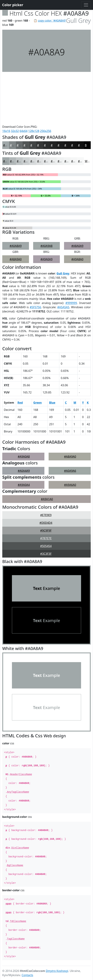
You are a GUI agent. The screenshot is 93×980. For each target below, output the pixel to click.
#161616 (70, 145)
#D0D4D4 (46, 523)
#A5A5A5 (63, 307)
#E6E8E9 (50, 161)
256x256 (46, 131)
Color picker (13, 5)
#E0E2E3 (43, 161)
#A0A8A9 (16, 246)
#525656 (29, 145)
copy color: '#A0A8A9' (52, 21)
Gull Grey (63, 273)
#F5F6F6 (77, 161)
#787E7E (46, 538)
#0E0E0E (84, 145)
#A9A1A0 (47, 499)
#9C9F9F (46, 531)
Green (38, 403)
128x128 (34, 131)
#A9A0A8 (24, 457)
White (89, 161)
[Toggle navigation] (86, 5)
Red (20, 403)
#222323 (56, 145)
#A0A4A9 (24, 471)
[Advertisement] (46, 98)
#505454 (46, 546)
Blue (52, 403)
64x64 (24, 131)
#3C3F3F (46, 554)
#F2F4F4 (70, 161)
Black (88, 145)
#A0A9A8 (46, 246)
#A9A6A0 (70, 485)
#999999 (71, 303)
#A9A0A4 (24, 485)
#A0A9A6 (70, 471)
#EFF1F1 (63, 161)
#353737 (43, 145)
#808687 (16, 145)
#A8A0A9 (77, 246)
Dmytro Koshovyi (57, 971)
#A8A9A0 (16, 259)
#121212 (77, 145)
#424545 (36, 145)
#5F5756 (35, 307)
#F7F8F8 (83, 161)
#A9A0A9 (46, 259)
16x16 (6, 131)
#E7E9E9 (46, 515)
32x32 (15, 131)
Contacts (27, 975)
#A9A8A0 (77, 259)
